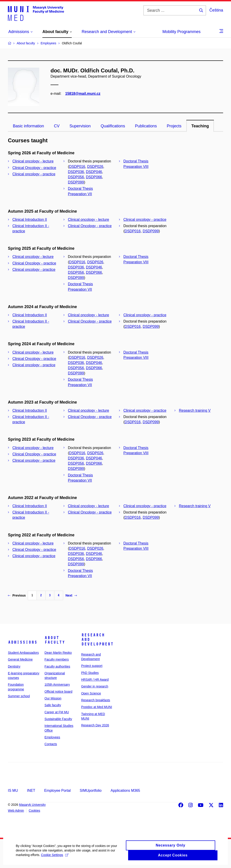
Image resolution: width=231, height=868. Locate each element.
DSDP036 (76, 172)
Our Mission (53, 698)
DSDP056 (76, 177)
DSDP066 (94, 177)
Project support (92, 666)
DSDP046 (94, 172)
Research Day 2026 (95, 725)
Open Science (91, 693)
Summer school (19, 696)
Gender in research (95, 686)
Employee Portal (57, 791)
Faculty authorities (57, 666)
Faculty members (57, 659)
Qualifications (113, 126)
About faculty (55, 640)
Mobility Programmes (181, 32)
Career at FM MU (57, 712)
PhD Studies (90, 673)
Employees (52, 737)
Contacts (51, 744)
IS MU (13, 791)
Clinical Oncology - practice (34, 168)
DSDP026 (95, 167)
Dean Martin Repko (58, 653)
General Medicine (20, 659)
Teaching (200, 126)
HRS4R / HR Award (95, 680)
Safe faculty (53, 705)
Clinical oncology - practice (34, 174)
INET (31, 791)
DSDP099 (76, 182)
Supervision (80, 126)
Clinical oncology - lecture (33, 161)
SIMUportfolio (91, 791)
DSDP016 (77, 167)
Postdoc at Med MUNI (97, 707)
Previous (17, 595)
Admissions (23, 642)
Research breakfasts (96, 700)
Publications (146, 126)
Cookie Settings (55, 858)
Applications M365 (125, 791)
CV (57, 126)
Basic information (28, 126)
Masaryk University (32, 805)
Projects (174, 126)
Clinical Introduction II (30, 220)
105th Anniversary (57, 685)
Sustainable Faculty (58, 719)
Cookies (34, 811)
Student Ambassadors (23, 653)
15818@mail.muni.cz (83, 94)
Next (71, 595)
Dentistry (14, 666)
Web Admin (16, 811)
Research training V (195, 410)
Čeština (216, 10)
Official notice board (58, 692)
